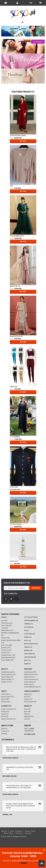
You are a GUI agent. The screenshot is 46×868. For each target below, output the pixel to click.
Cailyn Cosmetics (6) (8, 719)
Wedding (28, 669)
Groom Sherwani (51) (31, 679)
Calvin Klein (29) (30, 657)
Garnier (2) (5, 714)
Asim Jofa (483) (7, 645)
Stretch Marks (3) (7, 677)
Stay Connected (10, 594)
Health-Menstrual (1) (8, 672)
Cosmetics (6, 706)
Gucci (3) (27, 640)
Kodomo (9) (5, 712)
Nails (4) (27, 714)
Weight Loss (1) (7, 682)
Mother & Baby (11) (8, 679)
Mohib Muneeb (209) (8, 658)
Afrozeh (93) (5, 638)
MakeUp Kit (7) (29, 716)
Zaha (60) (5, 628)
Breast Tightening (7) (8, 675)
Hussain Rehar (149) (8, 655)
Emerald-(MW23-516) (17, 236)
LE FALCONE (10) (29, 634)
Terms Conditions (16, 831)
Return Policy (8, 833)
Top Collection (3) (31, 617)
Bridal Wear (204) (30, 672)
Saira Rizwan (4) (7, 623)
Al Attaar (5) (29, 627)
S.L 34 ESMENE (15, 437)
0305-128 (29, 729)
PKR (31, 3)
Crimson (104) (6, 650)
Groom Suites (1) (30, 682)
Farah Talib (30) (6, 626)
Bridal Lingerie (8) (30, 702)
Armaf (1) (27, 664)
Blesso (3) (5, 716)
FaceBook (6, 599)
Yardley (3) (28, 647)
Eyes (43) (27, 712)
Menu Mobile (6, 3)
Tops (11, 186)
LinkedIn (16, 599)
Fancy (4, 691)
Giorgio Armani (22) (31, 621)
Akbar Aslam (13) (7, 630)
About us (4, 831)
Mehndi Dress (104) (31, 675)
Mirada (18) (28, 650)
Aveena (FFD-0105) (16, 336)
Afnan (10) (28, 637)
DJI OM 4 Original (16, 524)
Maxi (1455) (5, 699)
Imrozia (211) (6, 653)
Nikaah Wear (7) (30, 677)
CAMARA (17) (28, 624)
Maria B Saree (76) (7, 697)
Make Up (28, 706)
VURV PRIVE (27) (29, 654)
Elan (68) (4, 621)
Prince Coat (14, 487)
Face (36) (27, 709)
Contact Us (5, 731)
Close (44, 850)
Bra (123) (27, 697)
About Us (4, 729)
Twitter (11, 599)
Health (4, 669)
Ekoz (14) (27, 660)
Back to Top (42, 864)
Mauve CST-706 (15, 286)
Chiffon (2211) (6, 694)
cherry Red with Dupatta (18, 136)
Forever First (14, 561)
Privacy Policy (30, 831)
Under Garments (32, 691)
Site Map (4, 734)
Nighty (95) (28, 694)
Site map (28, 833)
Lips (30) (27, 719)
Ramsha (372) (6, 648)
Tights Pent (14, 387)
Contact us (19, 833)
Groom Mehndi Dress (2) (32, 687)
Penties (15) (28, 699)
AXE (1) (26, 631)
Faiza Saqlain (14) (7, 660)
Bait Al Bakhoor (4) (31, 644)
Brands (4, 617)
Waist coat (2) (29, 684)
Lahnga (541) (6, 702)
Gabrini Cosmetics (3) (9, 709)
